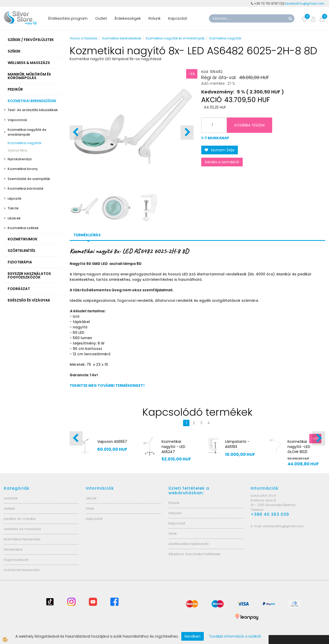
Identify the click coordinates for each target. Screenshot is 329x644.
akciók (91, 498)
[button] (187, 133)
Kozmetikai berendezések (122, 38)
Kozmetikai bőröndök (26, 189)
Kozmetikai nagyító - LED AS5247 (173, 447)
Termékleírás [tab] (87, 235)
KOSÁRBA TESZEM (250, 125)
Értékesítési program (68, 18)
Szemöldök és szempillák (29, 179)
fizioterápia (13, 549)
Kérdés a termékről (222, 162)
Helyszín (175, 513)
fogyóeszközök (16, 560)
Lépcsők (15, 198)
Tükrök (13, 208)
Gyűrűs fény (17, 150)
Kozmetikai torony (23, 169)
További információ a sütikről (235, 636)
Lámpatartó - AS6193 (237, 444)
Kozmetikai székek (23, 228)
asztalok (11, 498)
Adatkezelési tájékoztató (189, 544)
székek (9, 508)
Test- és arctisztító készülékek (33, 110)
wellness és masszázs (22, 529)
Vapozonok (17, 120)
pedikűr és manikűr (20, 519)
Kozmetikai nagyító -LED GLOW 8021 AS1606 (299, 449)
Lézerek (14, 218)
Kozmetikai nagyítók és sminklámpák (27, 132)
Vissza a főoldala (83, 38)
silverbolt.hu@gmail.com (305, 3)
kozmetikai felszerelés (22, 539)
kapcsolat (94, 519)
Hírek (173, 534)
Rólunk (155, 18)
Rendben (193, 636)
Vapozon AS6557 (112, 442)
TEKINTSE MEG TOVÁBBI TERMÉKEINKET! (107, 385)
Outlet (101, 18)
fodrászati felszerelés (22, 570)
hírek (90, 508)
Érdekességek (128, 18)
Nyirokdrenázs (20, 159)
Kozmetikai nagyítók (25, 143)
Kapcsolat (178, 18)
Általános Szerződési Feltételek (194, 554)
